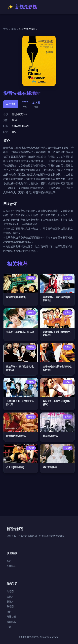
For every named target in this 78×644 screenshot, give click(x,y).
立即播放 (11, 104)
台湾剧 (10, 591)
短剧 (9, 612)
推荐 (14, 29)
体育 (9, 627)
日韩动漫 (11, 617)
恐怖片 (10, 601)
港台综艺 (11, 622)
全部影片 (11, 566)
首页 (6, 29)
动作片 (10, 597)
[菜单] (68, 7)
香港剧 (10, 606)
